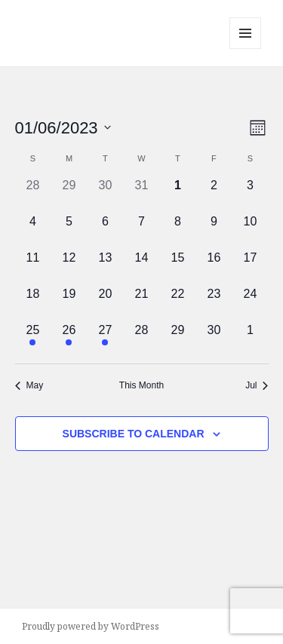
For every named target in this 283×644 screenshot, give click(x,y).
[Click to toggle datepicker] (63, 128)
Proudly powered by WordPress (91, 626)
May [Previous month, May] (29, 385)
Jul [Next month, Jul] (257, 385)
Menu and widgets (246, 49)
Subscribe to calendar (134, 434)
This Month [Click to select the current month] (141, 385)
